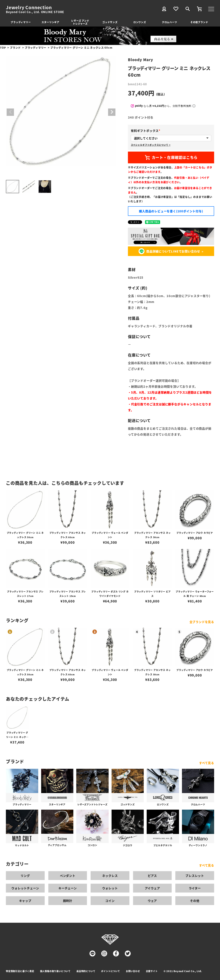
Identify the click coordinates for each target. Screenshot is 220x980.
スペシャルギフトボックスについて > (151, 145)
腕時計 (68, 901)
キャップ (25, 901)
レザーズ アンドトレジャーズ (80, 22)
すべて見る (207, 763)
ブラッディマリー (21, 22)
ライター (195, 888)
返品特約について (86, 971)
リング (25, 876)
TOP (3, 48)
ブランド (15, 48)
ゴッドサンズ (110, 22)
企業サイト (152, 971)
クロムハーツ (170, 22)
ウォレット (110, 888)
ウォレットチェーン (25, 888)
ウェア (152, 901)
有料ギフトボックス (146, 131)
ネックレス (110, 876)
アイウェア (152, 888)
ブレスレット (195, 876)
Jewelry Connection (29, 7)
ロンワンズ (140, 22)
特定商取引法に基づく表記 (20, 971)
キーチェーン (68, 888)
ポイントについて (110, 971)
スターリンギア (50, 22)
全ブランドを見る (202, 622)
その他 (195, 901)
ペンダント (68, 876)
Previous (10, 112)
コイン (110, 901)
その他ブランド (199, 22)
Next (112, 112)
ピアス (152, 876)
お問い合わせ (133, 971)
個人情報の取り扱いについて (55, 971)
